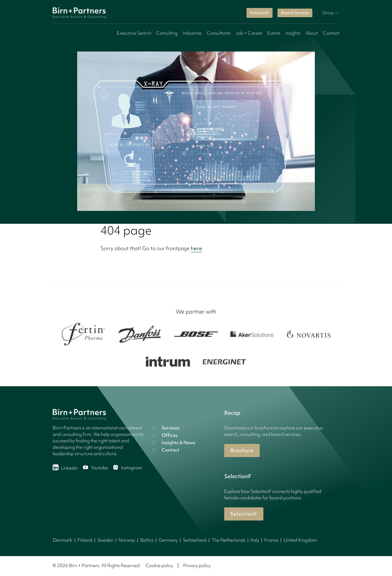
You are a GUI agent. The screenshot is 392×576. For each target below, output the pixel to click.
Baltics (147, 540)
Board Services (295, 13)
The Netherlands (228, 540)
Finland (85, 540)
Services (165, 428)
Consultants (219, 33)
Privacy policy (197, 566)
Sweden (105, 540)
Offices (164, 435)
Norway (127, 540)
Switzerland (195, 540)
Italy (255, 540)
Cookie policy (159, 566)
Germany (168, 540)
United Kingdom (300, 540)
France (271, 540)
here (196, 248)
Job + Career (249, 33)
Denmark (62, 540)
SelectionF (260, 13)
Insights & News (173, 443)
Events (274, 33)
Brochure (242, 450)
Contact (331, 33)
